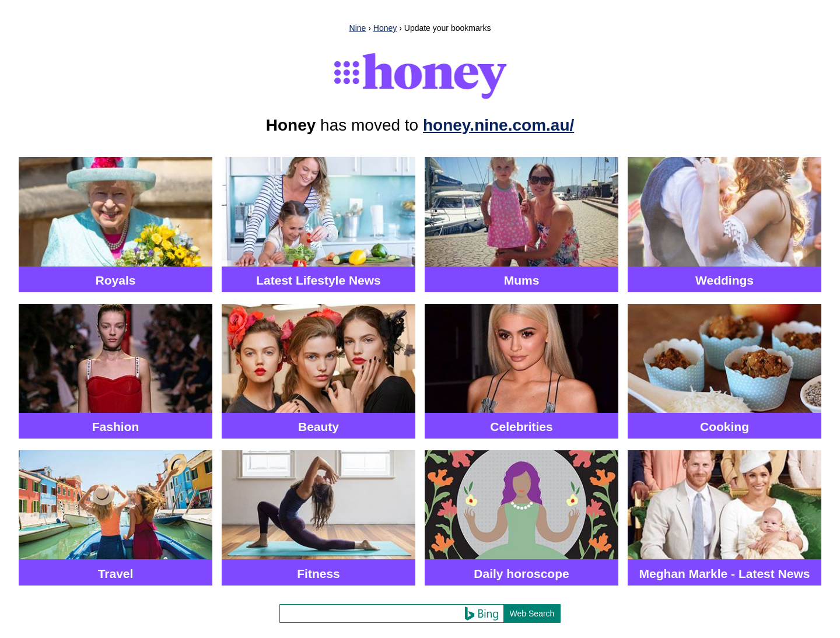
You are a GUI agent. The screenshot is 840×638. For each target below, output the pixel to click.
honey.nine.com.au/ (498, 125)
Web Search (532, 614)
